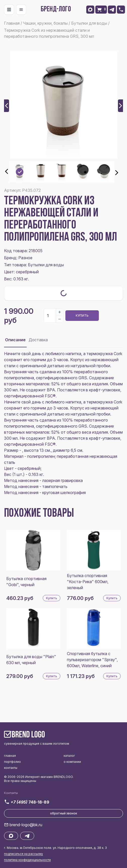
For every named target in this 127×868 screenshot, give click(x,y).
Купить (82, 315)
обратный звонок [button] (64, 813)
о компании (72, 762)
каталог (69, 756)
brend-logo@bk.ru (26, 825)
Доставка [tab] (38, 340)
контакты (11, 768)
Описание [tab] (15, 340)
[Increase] (60, 312)
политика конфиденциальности (27, 860)
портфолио (12, 762)
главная (10, 756)
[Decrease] (60, 319)
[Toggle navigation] (9, 10)
